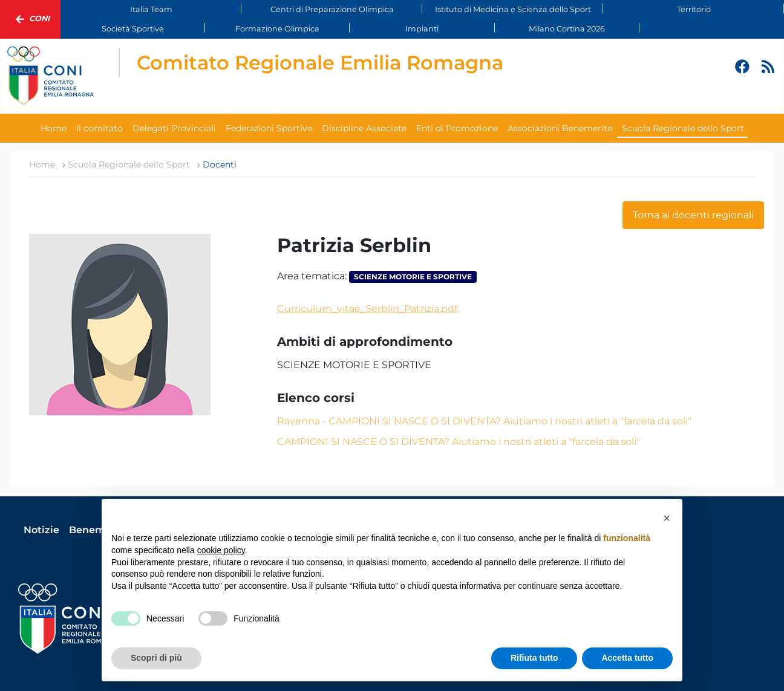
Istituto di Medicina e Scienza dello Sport (513, 9)
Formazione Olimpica (277, 29)
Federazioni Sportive (269, 128)
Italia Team (151, 9)
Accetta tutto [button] (627, 658)
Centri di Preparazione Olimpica (332, 9)
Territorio (694, 9)
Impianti (422, 29)
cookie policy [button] (221, 550)
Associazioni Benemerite (560, 128)
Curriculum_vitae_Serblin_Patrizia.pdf (367, 309)
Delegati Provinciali (174, 128)
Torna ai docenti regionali (693, 215)
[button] (667, 518)
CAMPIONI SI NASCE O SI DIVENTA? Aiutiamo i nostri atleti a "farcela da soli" (459, 442)
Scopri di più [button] (156, 658)
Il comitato (100, 128)
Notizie (41, 530)
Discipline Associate (364, 128)
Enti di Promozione (457, 128)
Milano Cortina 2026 (567, 29)
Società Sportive (133, 29)
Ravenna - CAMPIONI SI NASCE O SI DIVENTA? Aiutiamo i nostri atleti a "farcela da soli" (484, 421)
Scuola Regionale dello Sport (683, 128)
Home (54, 128)
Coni (30, 19)
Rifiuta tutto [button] (534, 658)
